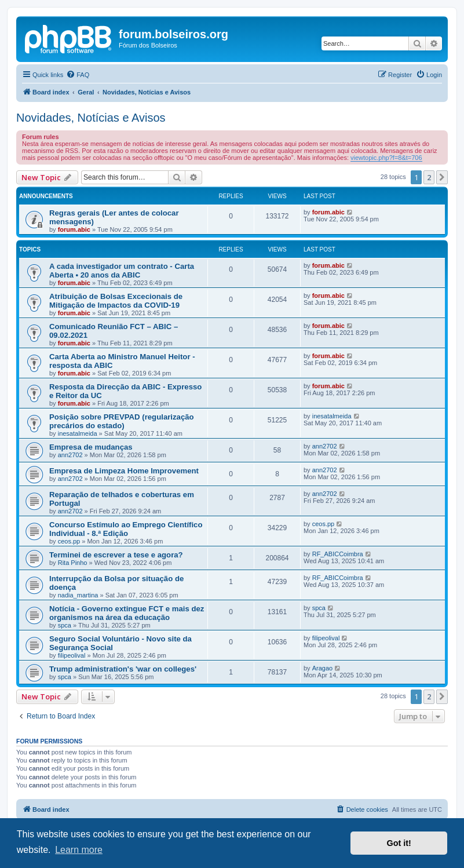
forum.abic (74, 229)
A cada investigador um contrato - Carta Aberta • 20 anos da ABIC (122, 271)
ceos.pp (69, 541)
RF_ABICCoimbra (338, 554)
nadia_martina (78, 595)
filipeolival (72, 655)
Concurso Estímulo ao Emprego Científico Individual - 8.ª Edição (126, 529)
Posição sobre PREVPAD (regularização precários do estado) (122, 421)
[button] (442, 177)
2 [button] (429, 177)
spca (65, 625)
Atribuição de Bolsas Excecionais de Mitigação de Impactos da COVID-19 (116, 301)
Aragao (322, 668)
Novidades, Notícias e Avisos (91, 118)
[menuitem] (78, 75)
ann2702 (70, 455)
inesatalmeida (78, 433)
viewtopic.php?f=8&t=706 (386, 158)
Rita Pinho (73, 563)
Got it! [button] (399, 843)
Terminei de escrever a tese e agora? (116, 555)
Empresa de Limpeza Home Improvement (124, 471)
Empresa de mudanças (91, 447)
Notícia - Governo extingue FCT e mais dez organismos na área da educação (127, 613)
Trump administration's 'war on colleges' (123, 669)
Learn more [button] (79, 850)
